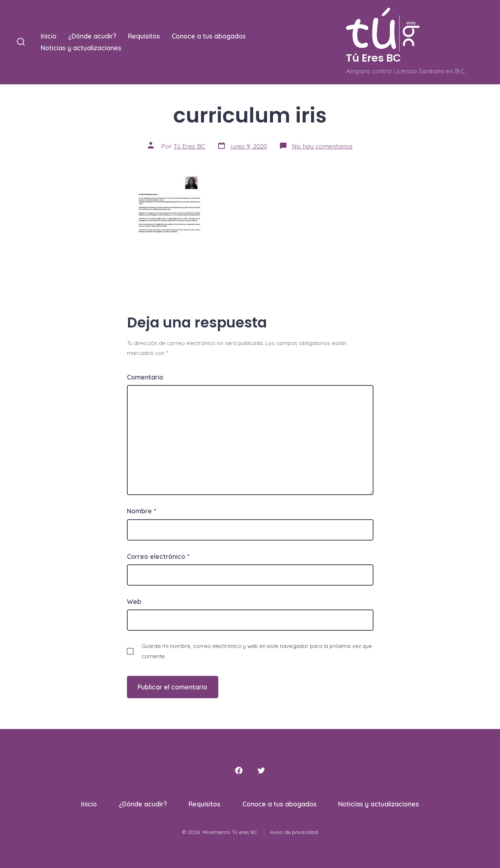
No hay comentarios (322, 146)
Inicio (49, 36)
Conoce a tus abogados (209, 36)
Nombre (141, 511)
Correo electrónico (158, 556)
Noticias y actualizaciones (81, 48)
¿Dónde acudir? (92, 36)
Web (134, 601)
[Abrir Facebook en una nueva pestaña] (239, 770)
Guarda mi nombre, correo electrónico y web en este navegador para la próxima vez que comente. (257, 651)
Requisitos (144, 36)
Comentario (145, 377)
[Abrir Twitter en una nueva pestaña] (261, 770)
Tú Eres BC (189, 146)
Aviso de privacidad (294, 832)
